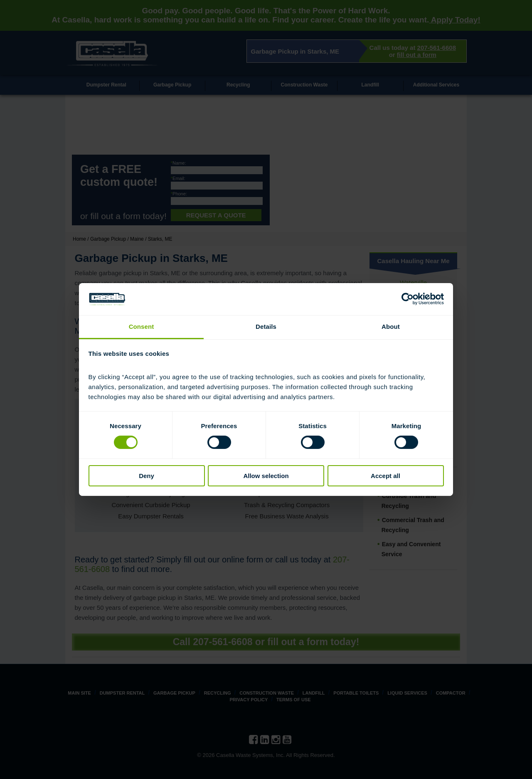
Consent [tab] (142, 327)
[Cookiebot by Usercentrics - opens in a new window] (408, 299)
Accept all (385, 476)
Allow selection (266, 476)
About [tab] (391, 327)
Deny (147, 476)
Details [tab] (266, 327)
